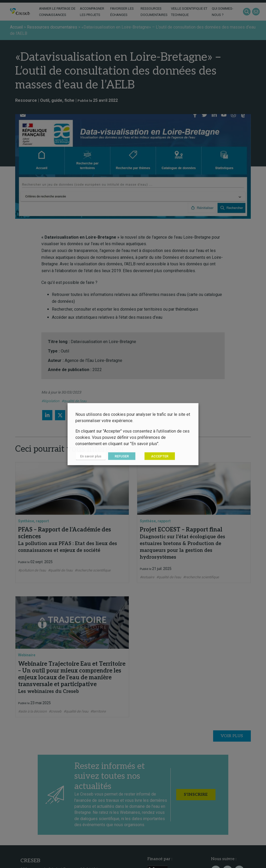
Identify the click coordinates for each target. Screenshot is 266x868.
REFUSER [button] (121, 456)
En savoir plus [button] (90, 456)
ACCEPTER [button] (159, 456)
